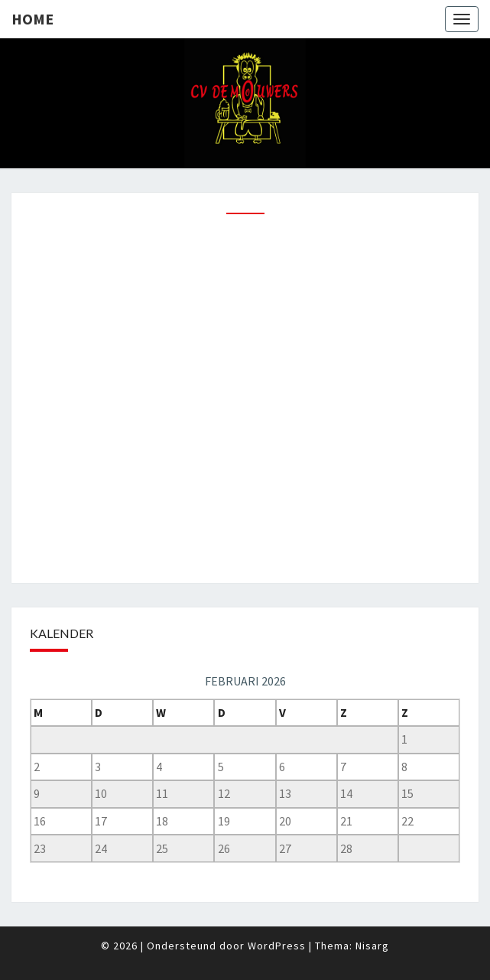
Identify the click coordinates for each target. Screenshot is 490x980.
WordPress (277, 946)
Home (32, 19)
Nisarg (372, 946)
